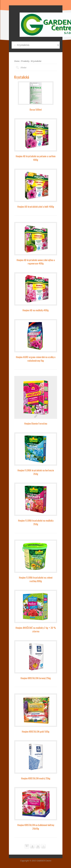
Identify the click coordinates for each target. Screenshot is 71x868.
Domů (17, 61)
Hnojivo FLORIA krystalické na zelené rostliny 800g (36, 579)
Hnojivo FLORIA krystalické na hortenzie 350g (36, 472)
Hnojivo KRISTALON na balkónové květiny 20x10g (36, 827)
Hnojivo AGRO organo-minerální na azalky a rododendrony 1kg (36, 359)
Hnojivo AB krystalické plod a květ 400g (36, 206)
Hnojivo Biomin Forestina (36, 423)
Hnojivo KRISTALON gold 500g (36, 731)
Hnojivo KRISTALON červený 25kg (36, 678)
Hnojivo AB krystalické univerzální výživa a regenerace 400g (36, 262)
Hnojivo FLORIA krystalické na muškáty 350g (36, 522)
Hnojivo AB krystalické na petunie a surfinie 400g (36, 158)
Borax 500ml (36, 109)
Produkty (25, 61)
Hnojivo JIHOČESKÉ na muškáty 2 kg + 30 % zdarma (36, 629)
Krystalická (36, 61)
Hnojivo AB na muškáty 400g (36, 310)
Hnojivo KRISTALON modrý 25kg (36, 778)
